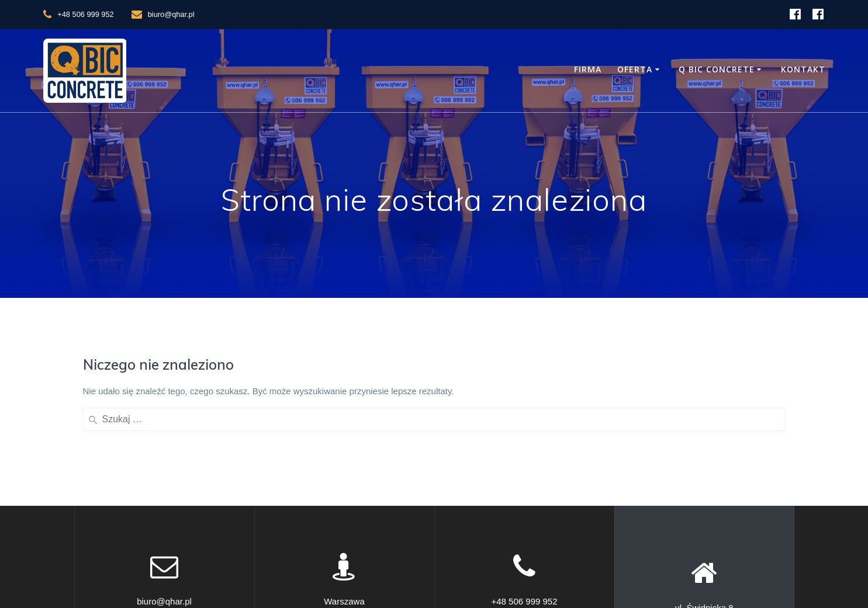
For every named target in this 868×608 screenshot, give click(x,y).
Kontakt (803, 69)
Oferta (635, 69)
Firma (588, 69)
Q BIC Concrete (717, 69)
